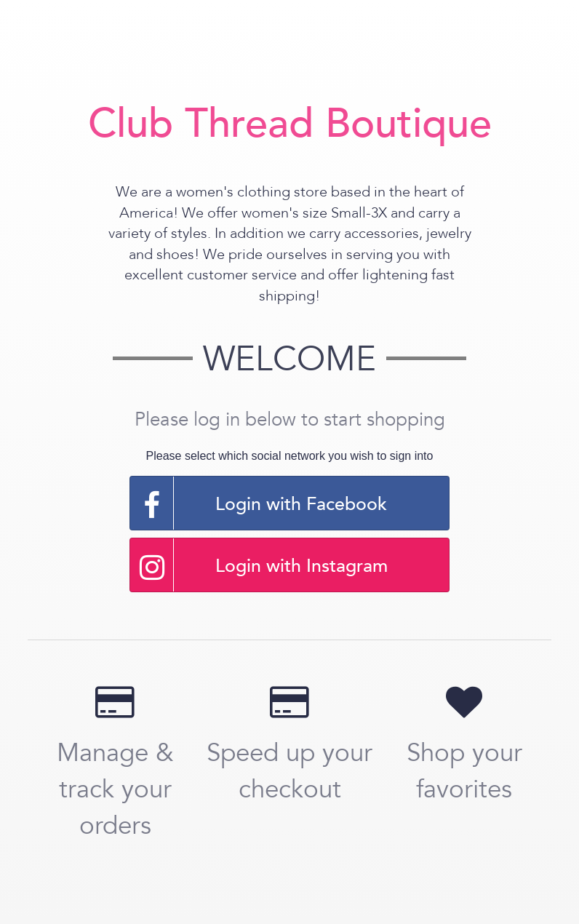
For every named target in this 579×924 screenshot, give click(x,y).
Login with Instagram (259, 565)
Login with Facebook (259, 503)
